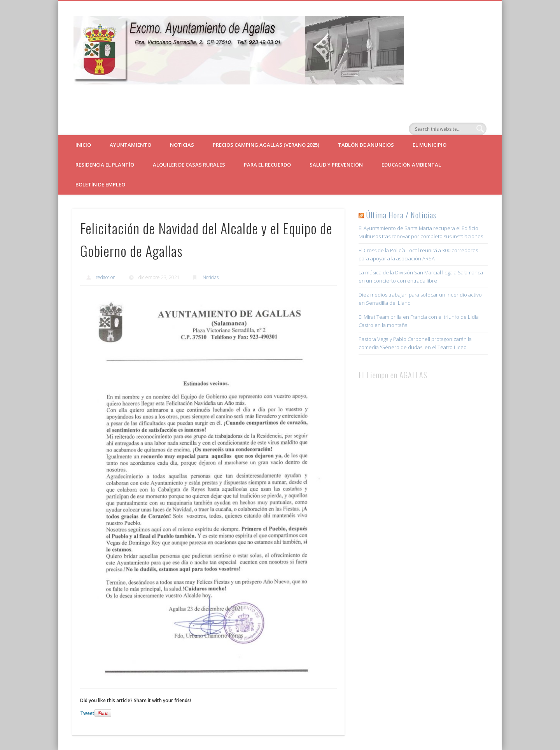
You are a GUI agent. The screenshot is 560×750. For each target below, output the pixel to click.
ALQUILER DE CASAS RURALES (189, 165)
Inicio (83, 145)
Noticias (182, 145)
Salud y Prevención (336, 165)
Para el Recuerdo (267, 165)
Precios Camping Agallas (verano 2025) (266, 145)
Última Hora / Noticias (401, 215)
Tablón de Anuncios (366, 145)
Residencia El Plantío (105, 165)
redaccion (106, 277)
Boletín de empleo (100, 184)
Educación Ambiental (411, 165)
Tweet (87, 713)
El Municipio (430, 145)
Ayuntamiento (130, 145)
